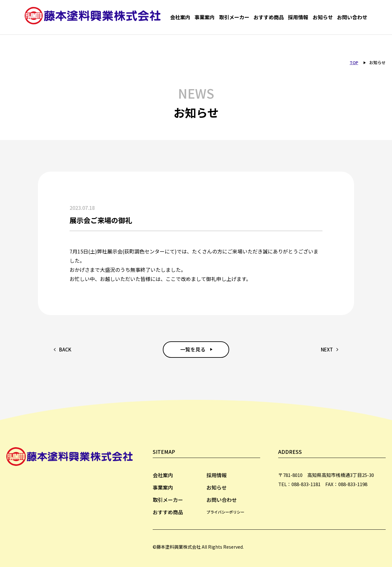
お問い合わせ (352, 17)
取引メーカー (234, 17)
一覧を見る (193, 349)
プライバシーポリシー (225, 512)
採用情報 (298, 17)
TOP (354, 62)
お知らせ (323, 17)
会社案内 (180, 17)
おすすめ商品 (269, 17)
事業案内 (205, 17)
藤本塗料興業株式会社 (94, 17)
